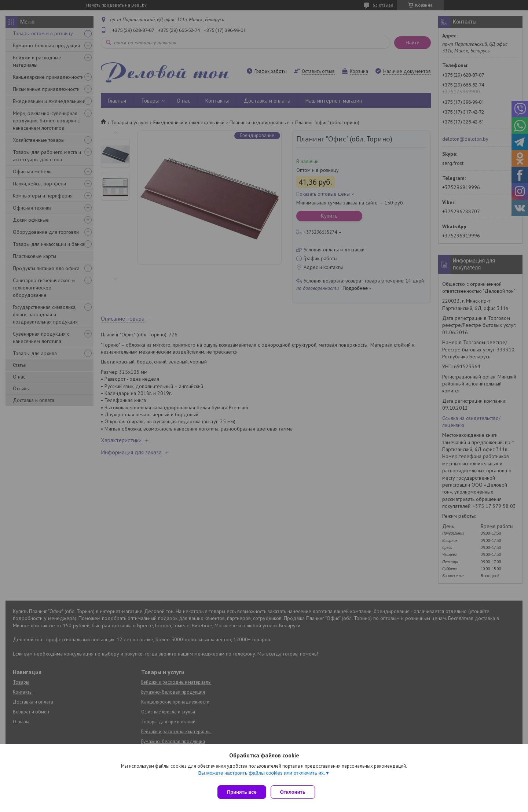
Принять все (242, 792)
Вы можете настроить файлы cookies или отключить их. (261, 776)
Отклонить (296, 792)
